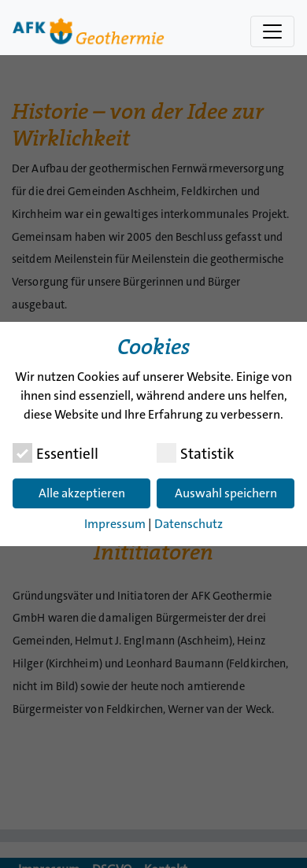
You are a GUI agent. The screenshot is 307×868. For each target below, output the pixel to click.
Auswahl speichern (226, 493)
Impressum (115, 524)
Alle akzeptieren (82, 493)
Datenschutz (189, 524)
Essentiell (55, 453)
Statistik (195, 453)
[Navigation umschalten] (272, 31)
